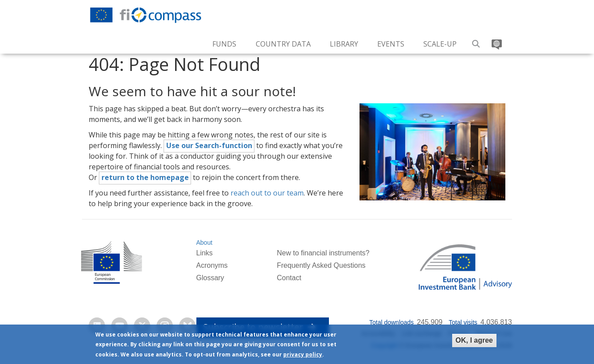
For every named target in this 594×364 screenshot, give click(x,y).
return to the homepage (145, 177)
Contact (289, 278)
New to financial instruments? (323, 253)
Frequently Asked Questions (321, 265)
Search (476, 41)
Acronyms (212, 265)
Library (344, 44)
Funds (224, 44)
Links (204, 253)
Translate (496, 41)
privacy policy (303, 354)
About (204, 243)
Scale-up (440, 44)
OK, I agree (474, 340)
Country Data (283, 44)
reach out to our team (267, 193)
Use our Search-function (209, 145)
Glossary (210, 278)
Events (391, 44)
